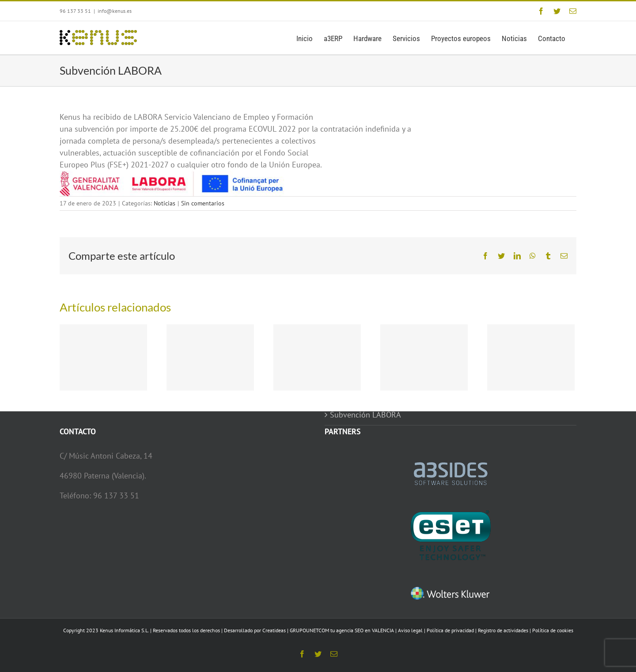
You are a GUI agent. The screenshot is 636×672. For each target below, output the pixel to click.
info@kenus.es (115, 11)
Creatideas (274, 630)
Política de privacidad (450, 630)
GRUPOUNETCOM (309, 630)
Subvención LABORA (365, 415)
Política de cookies (553, 630)
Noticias (165, 203)
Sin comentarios (203, 203)
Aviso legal (410, 630)
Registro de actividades (503, 630)
